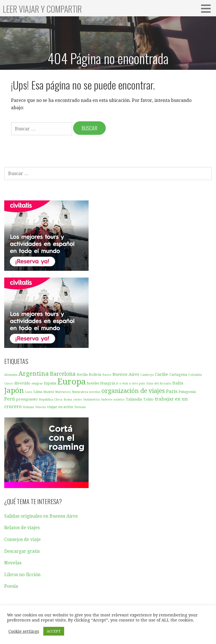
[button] (208, 8)
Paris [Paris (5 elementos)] (172, 391)
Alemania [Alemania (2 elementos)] (11, 375)
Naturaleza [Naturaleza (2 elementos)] (80, 392)
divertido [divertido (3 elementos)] (22, 383)
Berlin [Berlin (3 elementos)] (82, 374)
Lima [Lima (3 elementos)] (38, 392)
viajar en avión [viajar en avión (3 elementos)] (60, 407)
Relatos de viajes (22, 528)
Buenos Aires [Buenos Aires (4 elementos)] (126, 374)
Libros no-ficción (22, 575)
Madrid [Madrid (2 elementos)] (49, 392)
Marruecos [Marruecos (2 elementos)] (63, 392)
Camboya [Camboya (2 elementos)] (147, 375)
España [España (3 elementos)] (50, 383)
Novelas (13, 563)
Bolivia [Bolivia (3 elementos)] (95, 374)
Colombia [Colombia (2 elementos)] (195, 375)
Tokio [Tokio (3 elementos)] (148, 399)
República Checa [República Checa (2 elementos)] (51, 400)
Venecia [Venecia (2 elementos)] (40, 407)
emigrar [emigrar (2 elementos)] (37, 384)
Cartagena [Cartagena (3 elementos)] (178, 374)
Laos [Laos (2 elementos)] (29, 392)
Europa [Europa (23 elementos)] (72, 382)
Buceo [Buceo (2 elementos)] (107, 375)
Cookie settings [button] (24, 631)
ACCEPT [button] (54, 631)
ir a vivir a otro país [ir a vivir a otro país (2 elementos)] (131, 384)
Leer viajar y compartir (42, 9)
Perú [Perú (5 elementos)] (10, 399)
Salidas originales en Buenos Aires (41, 516)
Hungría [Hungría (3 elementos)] (108, 383)
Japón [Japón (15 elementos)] (14, 390)
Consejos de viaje (22, 539)
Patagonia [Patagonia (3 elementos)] (187, 392)
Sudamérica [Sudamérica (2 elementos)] (92, 400)
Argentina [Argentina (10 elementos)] (34, 374)
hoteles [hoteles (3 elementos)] (93, 383)
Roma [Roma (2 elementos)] (68, 400)
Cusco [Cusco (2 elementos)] (9, 384)
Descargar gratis (22, 551)
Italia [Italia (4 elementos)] (178, 383)
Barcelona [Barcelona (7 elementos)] (63, 374)
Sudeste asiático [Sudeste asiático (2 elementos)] (113, 400)
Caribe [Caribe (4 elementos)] (162, 374)
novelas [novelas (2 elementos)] (95, 392)
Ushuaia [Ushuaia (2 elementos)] (28, 407)
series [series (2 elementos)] (78, 400)
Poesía (11, 586)
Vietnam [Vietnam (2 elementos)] (80, 407)
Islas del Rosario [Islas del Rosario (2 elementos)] (159, 384)
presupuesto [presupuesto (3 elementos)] (27, 399)
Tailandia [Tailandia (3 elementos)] (134, 399)
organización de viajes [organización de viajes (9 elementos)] (133, 391)
